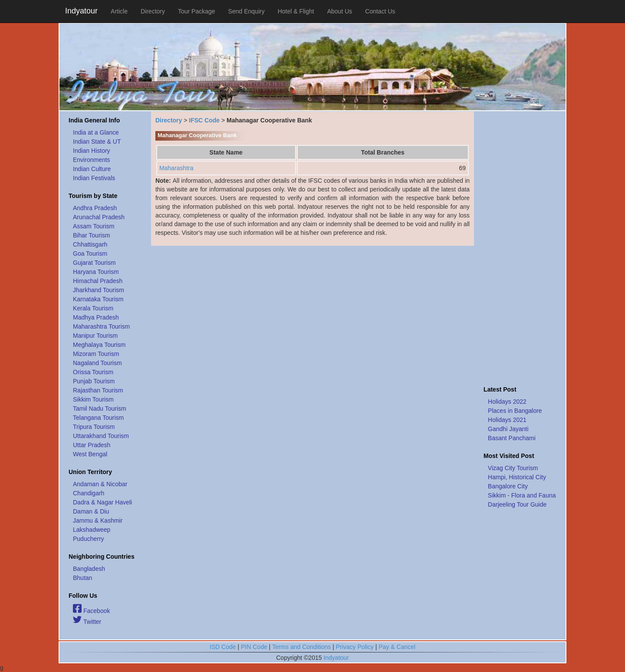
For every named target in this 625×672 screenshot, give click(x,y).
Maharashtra (176, 168)
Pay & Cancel (397, 647)
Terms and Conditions (301, 647)
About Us (340, 11)
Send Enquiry (247, 11)
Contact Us (380, 11)
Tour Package (197, 11)
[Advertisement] (520, 246)
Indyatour (81, 11)
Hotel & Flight (296, 11)
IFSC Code (204, 120)
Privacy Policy (355, 647)
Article (119, 11)
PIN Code (254, 647)
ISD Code (223, 647)
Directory (153, 11)
